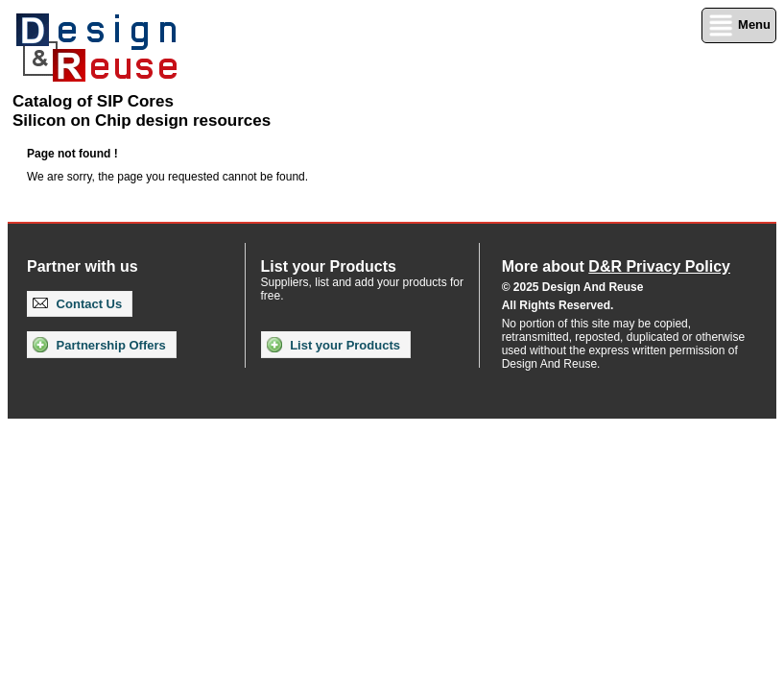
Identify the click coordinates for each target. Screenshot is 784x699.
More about (616, 266)
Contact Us (77, 304)
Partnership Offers (99, 345)
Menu (739, 25)
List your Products (333, 345)
